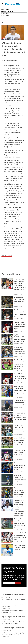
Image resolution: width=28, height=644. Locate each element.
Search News (5, 16)
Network (4, 18)
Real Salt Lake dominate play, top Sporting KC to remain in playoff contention (20, 364)
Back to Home (5, 23)
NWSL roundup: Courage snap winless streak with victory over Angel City (20, 391)
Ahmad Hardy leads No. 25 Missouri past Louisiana (20, 440)
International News (7, 11)
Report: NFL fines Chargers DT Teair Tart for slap (19, 548)
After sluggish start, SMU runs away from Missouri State (20, 403)
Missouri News (5, 9)
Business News (5, 14)
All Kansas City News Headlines (14, 595)
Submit (18, 583)
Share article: (7, 255)
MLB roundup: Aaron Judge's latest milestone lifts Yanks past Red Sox (20, 523)
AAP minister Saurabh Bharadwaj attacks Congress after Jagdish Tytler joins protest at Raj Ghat (13, 49)
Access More (5, 276)
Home (3, 7)
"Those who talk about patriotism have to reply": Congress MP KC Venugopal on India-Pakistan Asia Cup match (20, 285)
